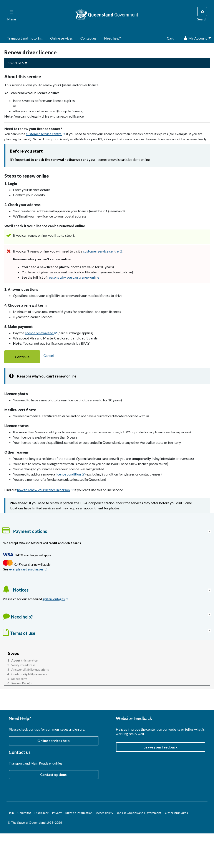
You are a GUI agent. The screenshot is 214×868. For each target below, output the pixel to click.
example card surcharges (28, 570)
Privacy (57, 813)
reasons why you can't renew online (73, 277)
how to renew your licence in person (45, 490)
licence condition (70, 474)
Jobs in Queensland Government (139, 813)
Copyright (24, 813)
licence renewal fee (41, 333)
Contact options (53, 775)
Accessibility (105, 813)
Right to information (79, 813)
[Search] (12, 14)
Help (11, 813)
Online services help (54, 741)
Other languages (176, 813)
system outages (56, 599)
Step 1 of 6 (16, 63)
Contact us (88, 38)
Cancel (49, 355)
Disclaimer (41, 813)
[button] (22, 357)
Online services (61, 38)
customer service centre (46, 134)
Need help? (112, 38)
